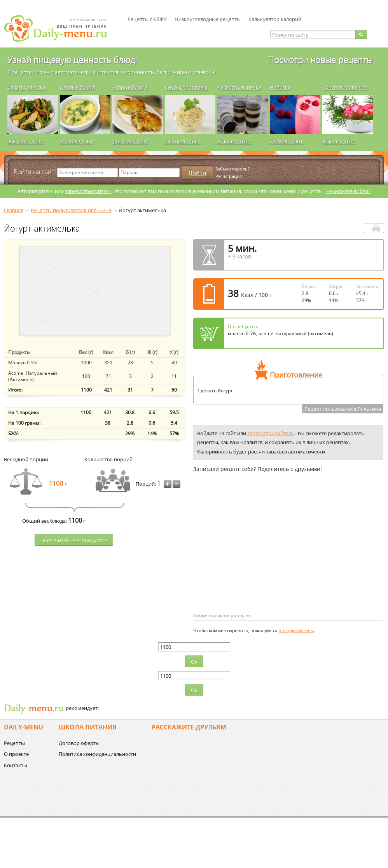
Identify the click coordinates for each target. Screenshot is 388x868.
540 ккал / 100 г (183, 141)
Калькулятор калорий (275, 19)
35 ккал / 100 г (339, 141)
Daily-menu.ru (60, 28)
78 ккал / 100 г (287, 141)
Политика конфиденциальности (97, 754)
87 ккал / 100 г (234, 141)
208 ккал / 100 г (25, 141)
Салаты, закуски (27, 87)
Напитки (280, 87)
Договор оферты (79, 743)
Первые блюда (78, 87)
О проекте (16, 754)
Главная (14, 210)
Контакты (16, 765)
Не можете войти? (348, 191)
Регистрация (229, 176)
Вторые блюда (130, 87)
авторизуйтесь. (296, 630)
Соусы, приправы (186, 87)
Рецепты (14, 743)
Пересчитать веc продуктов (74, 540)
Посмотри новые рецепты (320, 60)
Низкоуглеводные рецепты (208, 19)
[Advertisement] (248, 555)
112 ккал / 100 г (130, 141)
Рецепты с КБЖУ (147, 19)
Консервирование (344, 87)
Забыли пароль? (232, 169)
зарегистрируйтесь (88, 191)
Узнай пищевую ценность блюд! (72, 60)
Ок (194, 662)
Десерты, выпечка (239, 87)
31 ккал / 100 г (77, 141)
